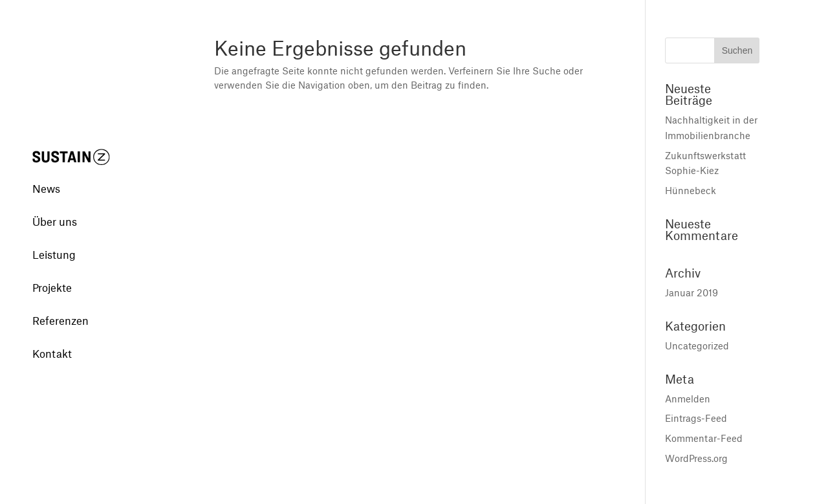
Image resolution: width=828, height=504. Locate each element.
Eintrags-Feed (696, 418)
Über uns (55, 205)
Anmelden (688, 399)
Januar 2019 (692, 292)
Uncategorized (697, 345)
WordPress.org (696, 458)
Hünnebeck (691, 190)
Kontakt (52, 337)
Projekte (52, 271)
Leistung (54, 238)
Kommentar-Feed (704, 438)
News (46, 172)
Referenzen (60, 304)
